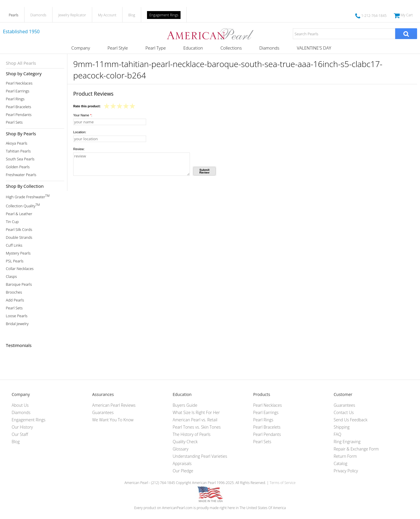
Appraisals (182, 463)
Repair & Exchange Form (356, 449)
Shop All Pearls (21, 63)
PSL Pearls (15, 261)
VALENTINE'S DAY (314, 48)
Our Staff (20, 434)
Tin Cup (12, 222)
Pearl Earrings (18, 91)
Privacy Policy (346, 471)
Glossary (181, 449)
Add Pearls (15, 300)
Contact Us (344, 412)
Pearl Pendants (19, 115)
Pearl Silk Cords (19, 230)
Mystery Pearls (18, 253)
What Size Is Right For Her (196, 412)
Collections (231, 48)
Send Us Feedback (351, 420)
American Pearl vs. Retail (195, 420)
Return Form (345, 456)
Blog (132, 15)
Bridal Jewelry (17, 324)
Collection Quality (23, 205)
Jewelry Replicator (72, 15)
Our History (22, 427)
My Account (107, 15)
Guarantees (103, 412)
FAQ (337, 434)
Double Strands (19, 237)
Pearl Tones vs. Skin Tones (197, 427)
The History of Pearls (192, 434)
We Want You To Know (113, 420)
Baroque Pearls (19, 284)
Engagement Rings (164, 15)
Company (81, 48)
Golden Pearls (18, 167)
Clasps (11, 277)
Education (193, 48)
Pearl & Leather (19, 214)
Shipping (342, 427)
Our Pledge (183, 471)
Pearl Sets (14, 122)
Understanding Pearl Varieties (200, 456)
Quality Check (185, 442)
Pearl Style (118, 48)
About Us (20, 405)
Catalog (341, 463)
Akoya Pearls (17, 143)
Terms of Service (282, 483)
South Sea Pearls (20, 159)
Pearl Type (155, 48)
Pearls (14, 15)
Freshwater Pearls (21, 175)
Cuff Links (14, 245)
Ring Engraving (347, 442)
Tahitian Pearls (18, 151)
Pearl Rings (15, 99)
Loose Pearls (17, 316)
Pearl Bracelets (19, 107)
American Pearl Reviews (114, 405)
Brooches (14, 292)
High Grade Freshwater (28, 196)
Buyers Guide (185, 405)
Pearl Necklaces (19, 83)
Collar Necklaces (20, 269)
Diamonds (38, 15)
